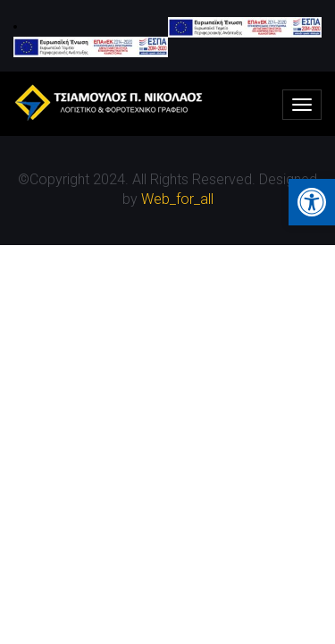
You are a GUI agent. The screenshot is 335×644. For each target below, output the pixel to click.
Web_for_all (177, 199)
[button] (312, 202)
